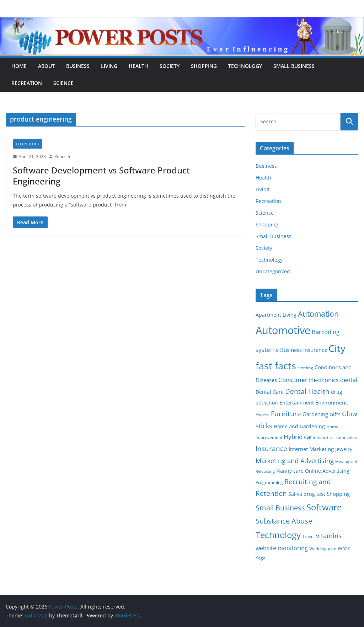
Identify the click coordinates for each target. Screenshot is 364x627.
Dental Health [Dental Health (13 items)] (307, 391)
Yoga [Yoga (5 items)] (261, 558)
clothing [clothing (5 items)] (305, 368)
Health (138, 66)
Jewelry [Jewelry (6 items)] (344, 449)
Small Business (294, 66)
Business (78, 66)
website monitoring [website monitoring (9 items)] (282, 548)
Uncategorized (273, 271)
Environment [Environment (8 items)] (331, 402)
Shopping (204, 66)
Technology (245, 66)
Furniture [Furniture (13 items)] (286, 414)
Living (109, 66)
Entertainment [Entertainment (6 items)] (297, 403)
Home (19, 66)
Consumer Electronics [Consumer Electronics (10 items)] (309, 380)
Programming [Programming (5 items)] (269, 483)
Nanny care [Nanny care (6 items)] (290, 471)
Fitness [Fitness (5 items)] (263, 415)
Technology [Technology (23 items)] (278, 535)
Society (170, 66)
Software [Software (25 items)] (324, 507)
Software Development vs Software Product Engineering (101, 176)
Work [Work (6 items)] (344, 548)
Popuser (63, 157)
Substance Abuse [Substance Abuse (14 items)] (284, 521)
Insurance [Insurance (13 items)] (271, 448)
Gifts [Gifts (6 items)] (335, 414)
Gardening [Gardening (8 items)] (315, 414)
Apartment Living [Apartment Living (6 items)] (276, 315)
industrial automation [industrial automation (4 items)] (337, 438)
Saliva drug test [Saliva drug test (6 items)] (307, 494)
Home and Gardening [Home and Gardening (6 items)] (299, 427)
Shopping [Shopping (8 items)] (338, 494)
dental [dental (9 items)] (349, 380)
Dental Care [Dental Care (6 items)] (270, 392)
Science (63, 83)
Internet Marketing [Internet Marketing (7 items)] (311, 449)
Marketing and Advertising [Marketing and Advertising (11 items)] (295, 461)
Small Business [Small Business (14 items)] (280, 508)
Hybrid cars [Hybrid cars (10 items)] (299, 437)
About (46, 66)
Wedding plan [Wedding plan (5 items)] (323, 549)
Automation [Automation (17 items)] (318, 314)
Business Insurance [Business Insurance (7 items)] (304, 350)
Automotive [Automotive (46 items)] (283, 330)
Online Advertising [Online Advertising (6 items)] (327, 471)
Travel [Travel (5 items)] (308, 537)
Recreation (27, 83)
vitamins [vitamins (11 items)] (329, 536)
